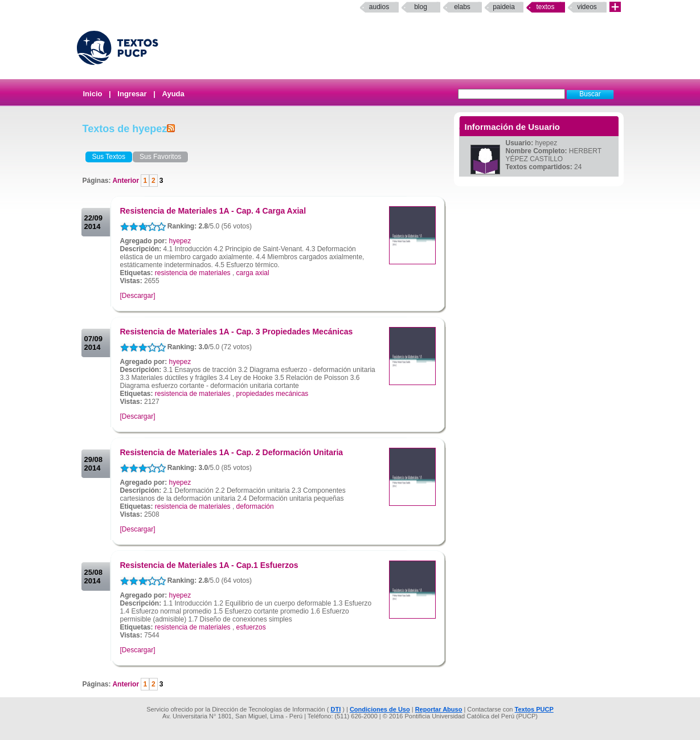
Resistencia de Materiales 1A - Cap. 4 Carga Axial (213, 211)
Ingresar (132, 94)
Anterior (126, 181)
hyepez (180, 241)
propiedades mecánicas (273, 394)
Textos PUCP (534, 709)
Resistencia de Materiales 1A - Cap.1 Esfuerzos (209, 565)
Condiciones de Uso (380, 709)
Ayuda (173, 94)
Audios (379, 7)
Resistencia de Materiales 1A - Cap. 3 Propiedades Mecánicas (237, 332)
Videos (587, 7)
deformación (255, 506)
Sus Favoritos (160, 157)
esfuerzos (251, 627)
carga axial (253, 273)
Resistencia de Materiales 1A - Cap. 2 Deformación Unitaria (232, 452)
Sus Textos (109, 157)
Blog (421, 7)
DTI (335, 709)
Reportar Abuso (439, 709)
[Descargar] (138, 296)
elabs (462, 7)
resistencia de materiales (193, 273)
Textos (545, 7)
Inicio (93, 94)
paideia (504, 7)
